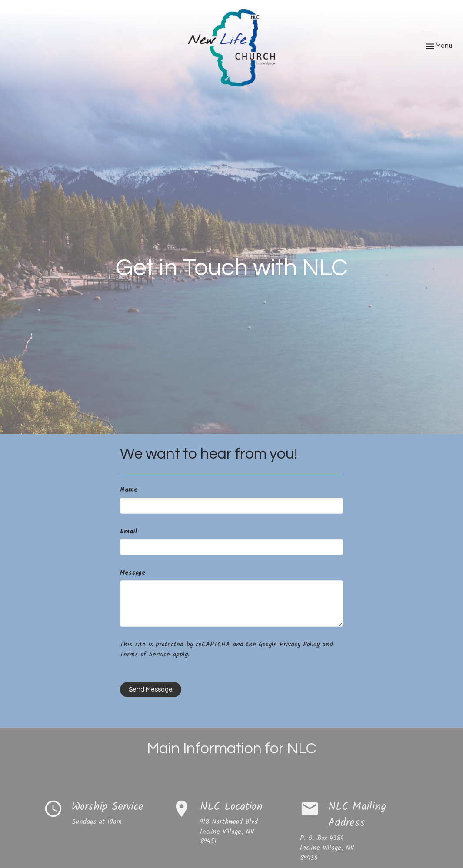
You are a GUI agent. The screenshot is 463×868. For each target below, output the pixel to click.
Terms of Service (145, 655)
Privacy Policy (300, 645)
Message (133, 573)
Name (129, 490)
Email (128, 532)
